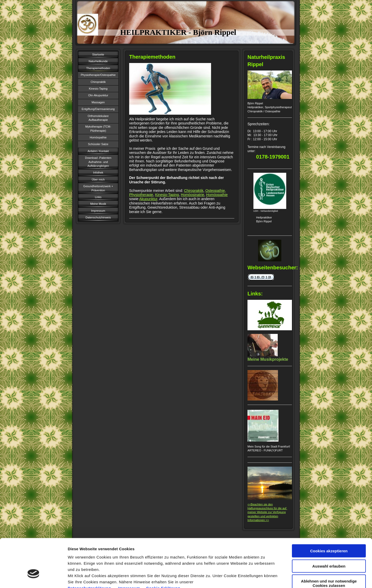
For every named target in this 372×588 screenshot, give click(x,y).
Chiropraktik (194, 191)
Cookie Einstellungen (282, 578)
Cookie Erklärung (163, 551)
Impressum (130, 551)
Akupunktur (148, 199)
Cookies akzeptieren (329, 514)
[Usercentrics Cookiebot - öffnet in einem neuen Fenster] (33, 578)
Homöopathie (217, 195)
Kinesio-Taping (167, 195)
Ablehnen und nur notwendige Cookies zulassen (329, 546)
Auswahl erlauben (329, 529)
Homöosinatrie (192, 195)
